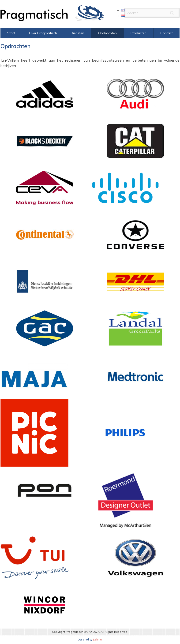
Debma (97, 640)
